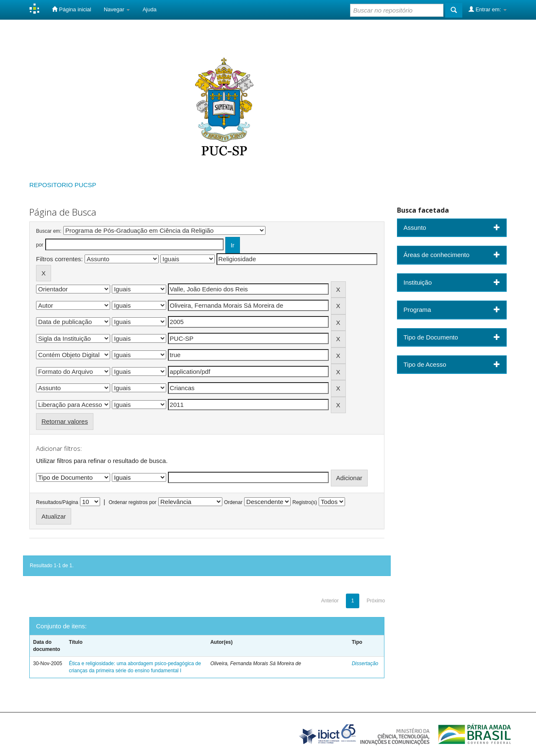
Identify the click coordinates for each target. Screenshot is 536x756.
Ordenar (233, 502)
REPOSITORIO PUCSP (63, 185)
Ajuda (149, 9)
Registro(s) (305, 502)
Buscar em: (49, 231)
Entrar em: (488, 9)
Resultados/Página (57, 502)
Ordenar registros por (132, 502)
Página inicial (71, 9)
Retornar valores (65, 421)
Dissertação (365, 663)
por (40, 245)
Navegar (117, 9)
